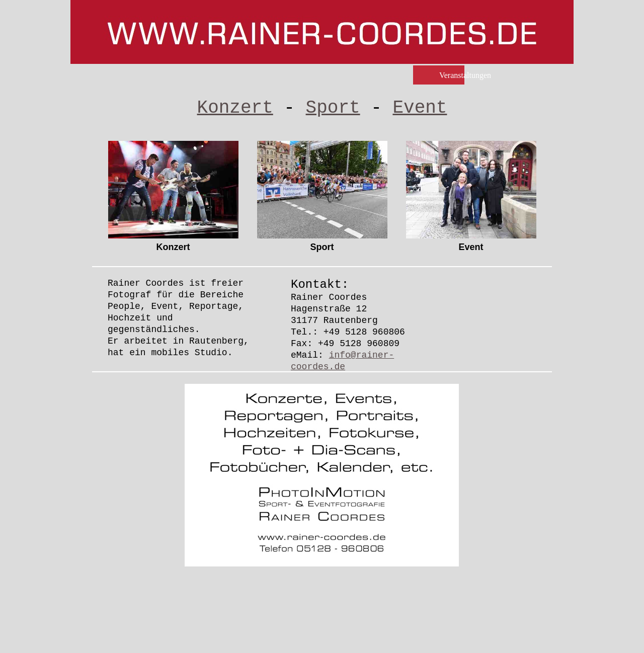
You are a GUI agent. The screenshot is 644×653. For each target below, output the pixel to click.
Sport (333, 108)
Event (420, 108)
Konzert (235, 108)
